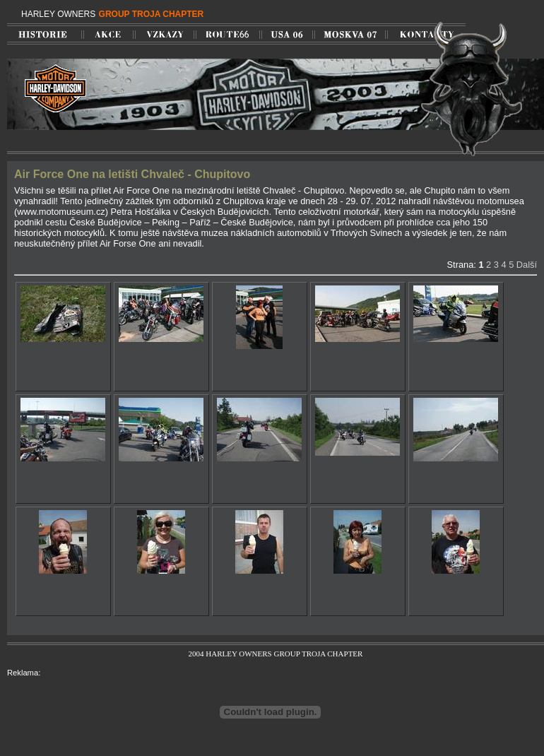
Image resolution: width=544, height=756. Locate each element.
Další (527, 265)
